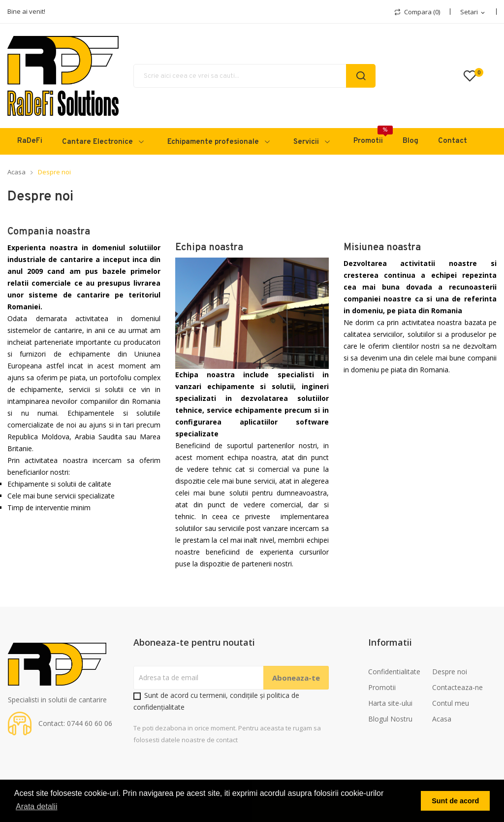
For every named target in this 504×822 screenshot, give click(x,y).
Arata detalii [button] (37, 806)
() (475, 76)
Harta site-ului (390, 703)
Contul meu (451, 703)
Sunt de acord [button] (455, 801)
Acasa (442, 719)
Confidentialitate (394, 672)
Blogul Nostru (390, 719)
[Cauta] (254, 76)
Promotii (382, 687)
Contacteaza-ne (457, 687)
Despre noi (450, 672)
